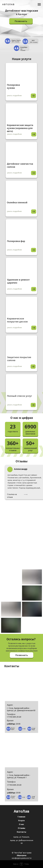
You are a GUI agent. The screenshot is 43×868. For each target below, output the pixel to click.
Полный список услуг (20, 396)
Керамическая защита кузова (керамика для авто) (20, 128)
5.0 (7, 41)
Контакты (21, 832)
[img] (21, 384)
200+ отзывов (15, 42)
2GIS (33, 40)
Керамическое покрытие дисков (17, 320)
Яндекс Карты (16, 40)
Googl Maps (24, 47)
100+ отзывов (34, 42)
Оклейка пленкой (17, 202)
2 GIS (24, 729)
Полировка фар (16, 241)
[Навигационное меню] (39, 4)
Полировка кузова (13, 86)
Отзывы (21, 828)
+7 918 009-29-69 (14, 717)
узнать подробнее (14, 405)
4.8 (16, 48)
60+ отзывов (23, 50)
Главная (21, 817)
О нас (21, 824)
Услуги (21, 821)
